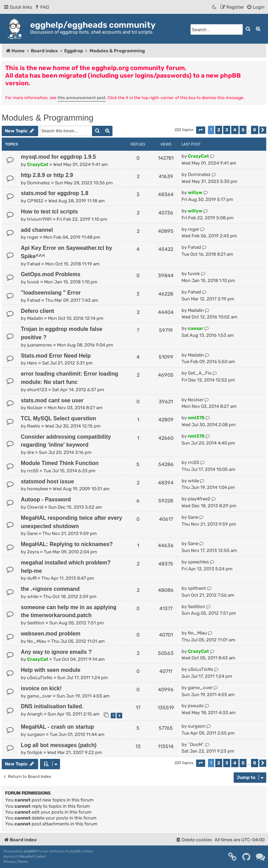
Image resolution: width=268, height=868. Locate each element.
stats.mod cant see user (52, 400)
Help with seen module (51, 670)
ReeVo (34, 426)
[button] (201, 130)
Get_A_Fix (200, 373)
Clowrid (35, 507)
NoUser (35, 408)
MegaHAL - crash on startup (57, 727)
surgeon (36, 734)
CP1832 (35, 201)
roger (33, 237)
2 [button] (219, 130)
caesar (196, 328)
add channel (37, 230)
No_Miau (37, 641)
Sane (32, 533)
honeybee (37, 489)
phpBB (29, 851)
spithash (197, 588)
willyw (195, 192)
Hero (32, 363)
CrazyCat (38, 164)
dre (31, 452)
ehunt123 (37, 390)
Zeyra (33, 552)
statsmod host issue (47, 481)
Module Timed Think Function (60, 463)
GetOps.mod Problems (51, 274)
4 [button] (235, 130)
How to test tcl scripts (49, 212)
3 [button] (227, 130)
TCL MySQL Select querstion (58, 418)
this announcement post (82, 98)
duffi (32, 578)
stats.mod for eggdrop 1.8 (55, 193)
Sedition (36, 623)
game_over (39, 696)
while (193, 481)
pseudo (196, 706)
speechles (198, 562)
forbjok (35, 752)
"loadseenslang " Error (51, 293)
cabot (41, 857)
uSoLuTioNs (40, 678)
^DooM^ (196, 744)
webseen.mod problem (51, 634)
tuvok (33, 282)
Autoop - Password (46, 499)
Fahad (34, 264)
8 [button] (255, 130)
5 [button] (243, 130)
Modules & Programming (48, 118)
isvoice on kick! (41, 688)
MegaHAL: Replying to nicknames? (67, 544)
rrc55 (33, 471)
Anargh (35, 714)
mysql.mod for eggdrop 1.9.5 (58, 157)
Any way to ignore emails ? (56, 652)
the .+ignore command (50, 589)
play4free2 (199, 499)
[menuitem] (41, 7)
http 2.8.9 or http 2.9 (47, 175)
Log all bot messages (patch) (59, 745)
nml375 (196, 418)
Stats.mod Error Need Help (56, 356)
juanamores (40, 345)
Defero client (37, 311)
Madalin (35, 318)
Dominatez (39, 183)
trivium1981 (39, 219)
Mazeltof (27, 857)
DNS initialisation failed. (52, 706)
